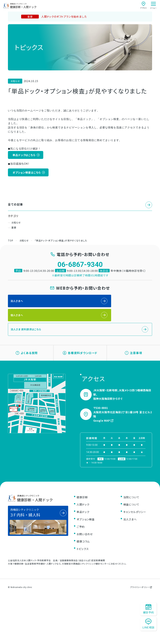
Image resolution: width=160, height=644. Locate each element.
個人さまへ (90, 301)
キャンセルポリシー (135, 504)
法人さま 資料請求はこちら (27, 316)
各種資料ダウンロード (80, 343)
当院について (131, 489)
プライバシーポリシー (141, 579)
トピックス (83, 541)
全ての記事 (16, 204)
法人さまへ (17, 301)
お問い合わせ (85, 526)
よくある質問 (27, 343)
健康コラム (83, 533)
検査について (131, 496)
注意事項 (133, 343)
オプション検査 (86, 511)
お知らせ (16, 223)
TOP (10, 241)
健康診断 (82, 489)
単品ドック (83, 504)
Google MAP (103, 412)
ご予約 (81, 519)
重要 (14, 228)
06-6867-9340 (80, 265)
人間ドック (83, 496)
